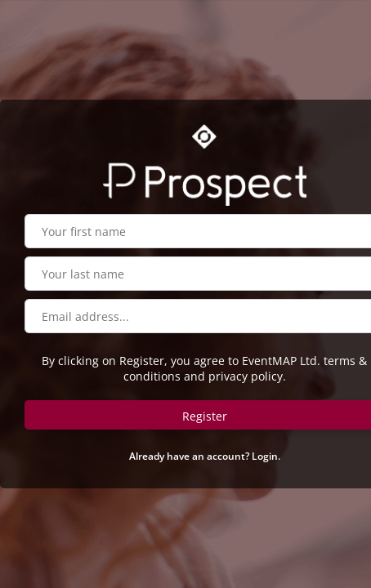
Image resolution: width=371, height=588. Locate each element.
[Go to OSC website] (204, 136)
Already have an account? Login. (205, 456)
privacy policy (246, 376)
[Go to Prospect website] (204, 181)
